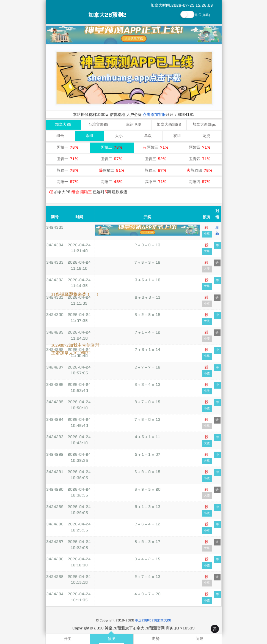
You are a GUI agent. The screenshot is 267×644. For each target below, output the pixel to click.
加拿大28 (63, 125)
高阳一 (68, 182)
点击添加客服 (154, 114)
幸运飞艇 (134, 125)
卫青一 (68, 159)
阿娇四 (200, 147)
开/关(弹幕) (202, 15)
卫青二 (112, 159)
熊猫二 (112, 170)
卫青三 (156, 159)
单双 (148, 136)
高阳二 (112, 182)
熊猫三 (156, 170)
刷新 (217, 230)
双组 (177, 136)
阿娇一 (68, 147)
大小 (119, 136)
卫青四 (200, 159)
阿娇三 (156, 147)
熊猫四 (200, 170)
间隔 (200, 639)
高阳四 (200, 182)
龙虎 (206, 136)
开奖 (68, 639)
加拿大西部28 (169, 125)
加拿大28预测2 (107, 15)
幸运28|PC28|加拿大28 (153, 620)
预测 (112, 639)
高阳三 (156, 182)
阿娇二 (112, 147)
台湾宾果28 (98, 125)
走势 (156, 639)
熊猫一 (68, 170)
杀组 (89, 136)
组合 (60, 136)
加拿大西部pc (204, 125)
